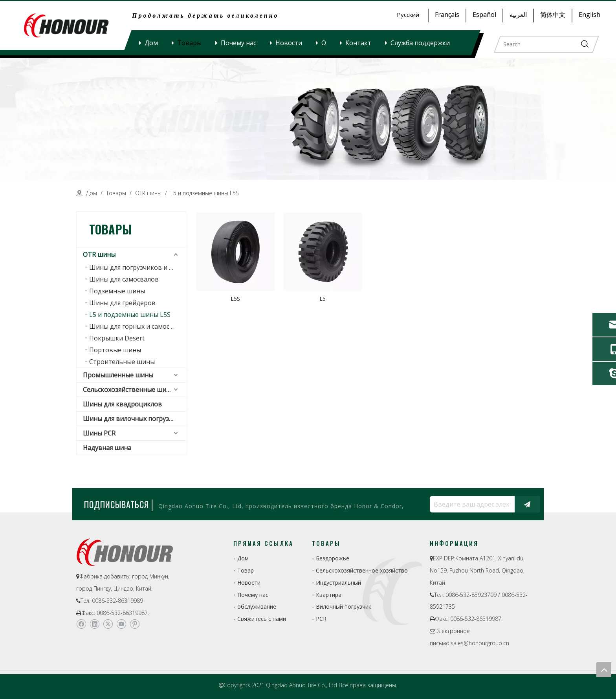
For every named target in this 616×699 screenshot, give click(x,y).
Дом (151, 43)
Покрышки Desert (117, 338)
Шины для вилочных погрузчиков (134, 419)
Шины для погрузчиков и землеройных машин (137, 267)
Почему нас (238, 43)
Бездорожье (333, 558)
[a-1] (308, 119)
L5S (235, 299)
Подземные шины (117, 291)
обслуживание (257, 607)
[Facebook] (81, 624)
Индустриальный (338, 583)
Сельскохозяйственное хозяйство (362, 570)
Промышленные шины (118, 375)
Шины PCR (99, 433)
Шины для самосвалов (124, 279)
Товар (246, 570)
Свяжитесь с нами (262, 619)
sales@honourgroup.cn (480, 643)
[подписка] (527, 504)
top (604, 670)
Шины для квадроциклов (122, 404)
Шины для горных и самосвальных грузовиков (137, 326)
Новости (289, 43)
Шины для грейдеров (122, 303)
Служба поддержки (420, 43)
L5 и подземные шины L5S (130, 315)
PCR (321, 619)
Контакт (358, 43)
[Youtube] (121, 624)
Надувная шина (107, 448)
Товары (189, 43)
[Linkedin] (94, 624)
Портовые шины (115, 350)
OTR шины (99, 254)
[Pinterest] (135, 624)
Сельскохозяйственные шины (129, 390)
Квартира (329, 595)
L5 (323, 299)
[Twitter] (108, 624)
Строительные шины (122, 362)
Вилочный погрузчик (344, 607)
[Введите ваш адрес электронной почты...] (470, 504)
